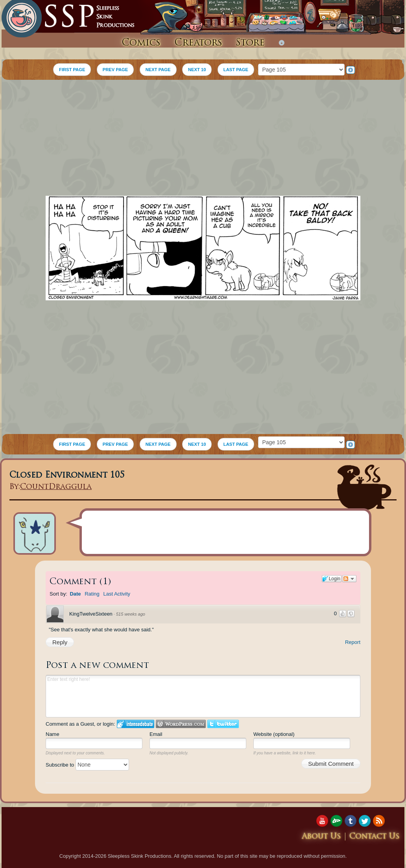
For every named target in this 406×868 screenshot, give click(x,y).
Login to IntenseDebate (136, 724)
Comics (141, 43)
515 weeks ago (131, 614)
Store (250, 43)
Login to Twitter (223, 724)
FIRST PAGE (72, 70)
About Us (321, 837)
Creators (198, 43)
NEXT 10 (197, 70)
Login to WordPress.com (181, 724)
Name (53, 734)
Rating (92, 594)
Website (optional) (274, 734)
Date (75, 594)
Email (156, 734)
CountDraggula (56, 487)
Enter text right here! (203, 696)
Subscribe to (87, 765)
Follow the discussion (349, 579)
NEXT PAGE (158, 70)
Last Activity (117, 594)
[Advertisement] (203, 139)
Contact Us (375, 837)
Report (353, 642)
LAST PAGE (236, 70)
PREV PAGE (115, 70)
